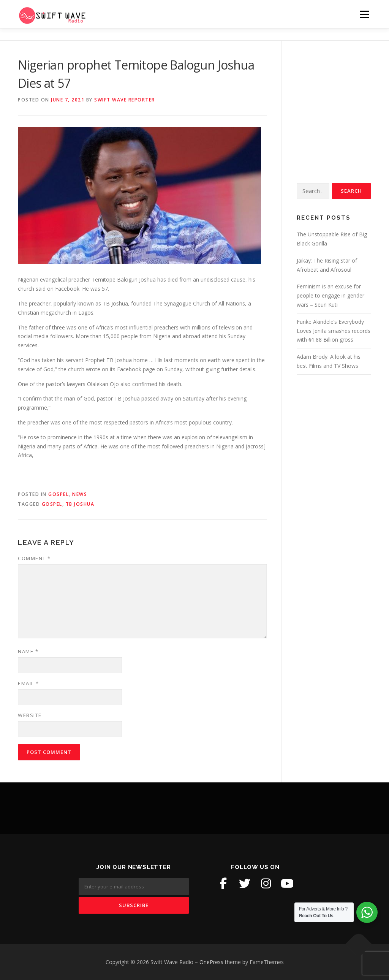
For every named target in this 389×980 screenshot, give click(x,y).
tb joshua (80, 504)
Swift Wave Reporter (125, 100)
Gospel (59, 494)
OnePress (211, 962)
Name (28, 651)
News (80, 494)
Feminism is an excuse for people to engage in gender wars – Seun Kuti (330, 295)
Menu (364, 14)
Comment (34, 558)
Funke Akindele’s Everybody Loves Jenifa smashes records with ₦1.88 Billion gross (334, 331)
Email (28, 683)
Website (30, 715)
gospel (52, 504)
